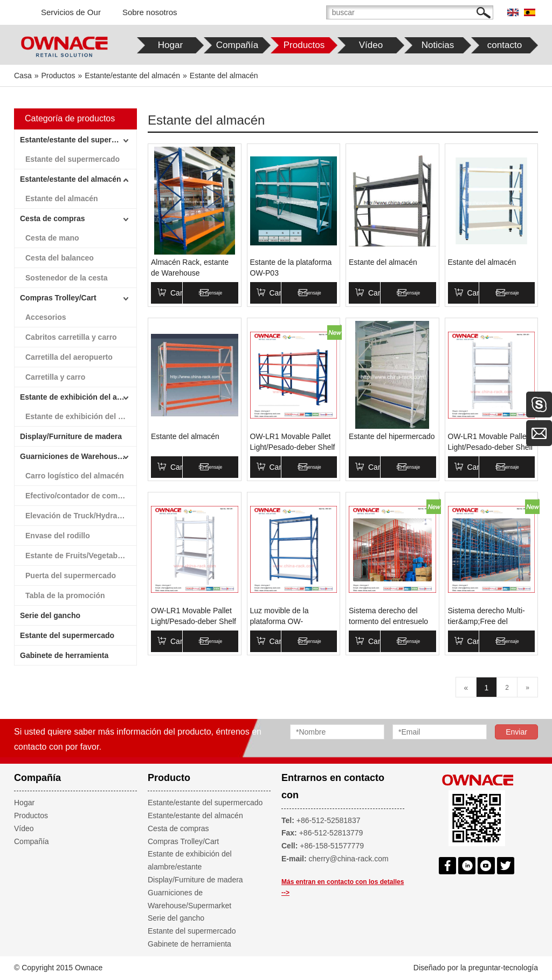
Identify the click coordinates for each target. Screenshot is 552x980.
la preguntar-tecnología (499, 968)
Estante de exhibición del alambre (81, 416)
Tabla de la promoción (65, 595)
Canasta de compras (194, 293)
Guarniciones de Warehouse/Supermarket (78, 456)
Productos (31, 815)
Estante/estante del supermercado (78, 140)
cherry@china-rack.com (349, 859)
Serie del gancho (50, 615)
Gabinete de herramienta (64, 655)
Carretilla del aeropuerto (69, 357)
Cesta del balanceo (60, 258)
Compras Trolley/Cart (58, 298)
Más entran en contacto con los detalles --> (343, 887)
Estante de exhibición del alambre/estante (78, 397)
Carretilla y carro (55, 377)
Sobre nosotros (150, 12)
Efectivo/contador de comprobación (81, 496)
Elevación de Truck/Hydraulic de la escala (81, 516)
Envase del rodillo (58, 536)
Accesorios (46, 317)
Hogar (24, 803)
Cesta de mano (52, 238)
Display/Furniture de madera (71, 436)
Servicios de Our (71, 12)
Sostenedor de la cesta (67, 278)
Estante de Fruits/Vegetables (77, 556)
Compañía (32, 841)
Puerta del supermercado (71, 575)
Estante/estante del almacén (71, 179)
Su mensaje (227, 293)
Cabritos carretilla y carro (71, 337)
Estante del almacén (62, 198)
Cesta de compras (53, 218)
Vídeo (24, 828)
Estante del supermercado (73, 159)
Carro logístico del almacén (75, 476)
